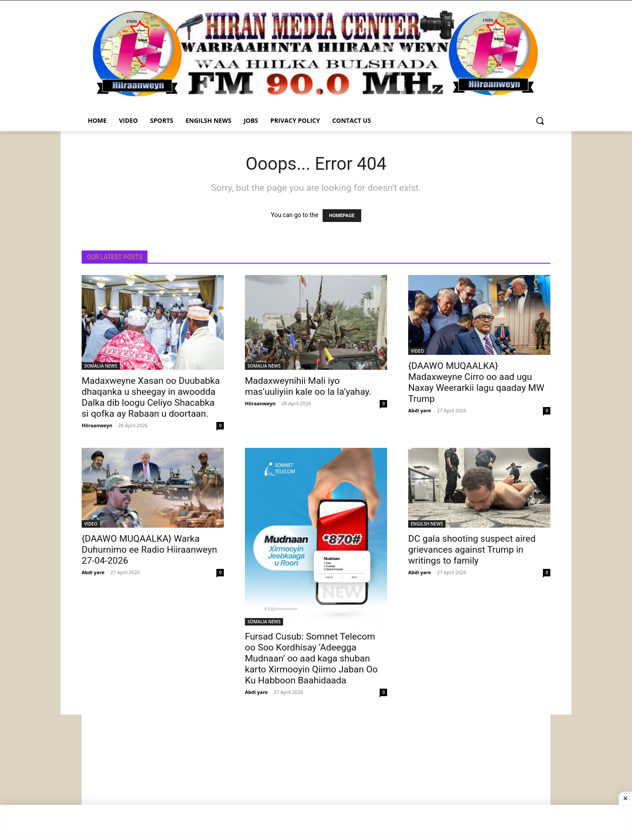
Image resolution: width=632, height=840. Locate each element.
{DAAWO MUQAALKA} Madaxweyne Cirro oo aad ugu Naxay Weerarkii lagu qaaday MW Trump (476, 382)
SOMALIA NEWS (101, 366)
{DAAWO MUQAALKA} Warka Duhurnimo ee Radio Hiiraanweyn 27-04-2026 (149, 550)
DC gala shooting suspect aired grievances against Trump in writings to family (472, 550)
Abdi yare (420, 410)
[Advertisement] (316, 776)
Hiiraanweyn (97, 425)
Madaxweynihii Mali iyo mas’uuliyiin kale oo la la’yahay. (308, 386)
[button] (540, 121)
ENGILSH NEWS (427, 524)
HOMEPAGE (342, 216)
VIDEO (417, 351)
